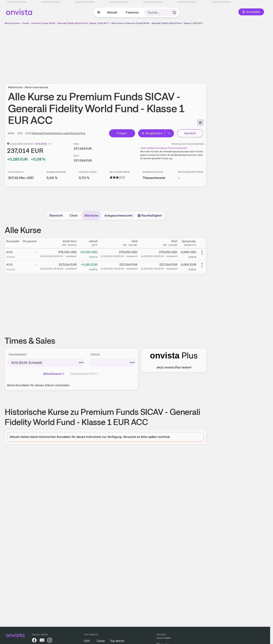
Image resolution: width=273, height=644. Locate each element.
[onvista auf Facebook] (34, 641)
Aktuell (112, 12)
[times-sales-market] (46, 363)
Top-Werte (117, 641)
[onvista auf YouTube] (42, 641)
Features (132, 12)
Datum (95, 354)
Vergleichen (152, 133)
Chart (74, 215)
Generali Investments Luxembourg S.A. (59, 133)
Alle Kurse (91, 215)
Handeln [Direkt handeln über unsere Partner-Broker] (190, 133)
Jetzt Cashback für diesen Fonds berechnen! (164, 148)
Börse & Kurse (12, 23)
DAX (87, 641)
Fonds (25, 23)
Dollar (101, 641)
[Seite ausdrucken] (200, 123)
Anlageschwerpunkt (118, 215)
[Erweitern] (170, 133)
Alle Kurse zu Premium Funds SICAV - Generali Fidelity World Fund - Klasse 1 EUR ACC (157, 23)
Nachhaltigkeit (150, 215)
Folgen (122, 133)
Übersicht (56, 215)
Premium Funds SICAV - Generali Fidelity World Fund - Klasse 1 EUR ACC (70, 23)
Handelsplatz (18, 354)
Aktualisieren (54, 374)
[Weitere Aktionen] (202, 253)
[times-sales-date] (112, 363)
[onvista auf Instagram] (50, 641)
